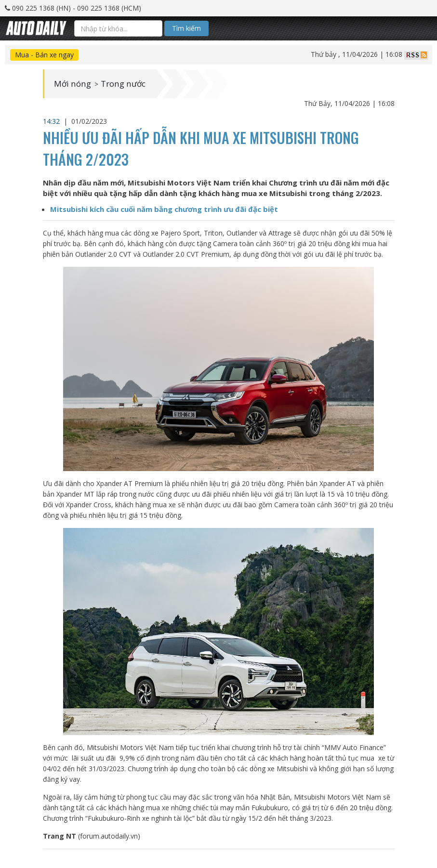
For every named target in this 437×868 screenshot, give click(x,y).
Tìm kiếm (186, 28)
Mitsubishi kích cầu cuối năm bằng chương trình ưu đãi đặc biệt (164, 209)
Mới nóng (73, 84)
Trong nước (127, 84)
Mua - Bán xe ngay (44, 55)
